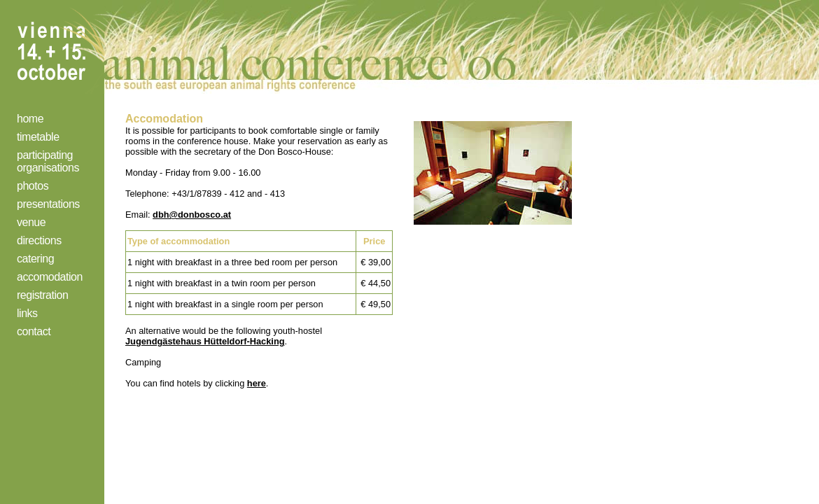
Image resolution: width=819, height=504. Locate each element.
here (257, 383)
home (30, 119)
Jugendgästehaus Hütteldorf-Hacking (205, 341)
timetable (38, 137)
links (27, 313)
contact (34, 331)
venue (31, 222)
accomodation (50, 277)
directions (39, 240)
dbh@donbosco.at (192, 215)
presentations (48, 204)
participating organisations (48, 161)
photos (33, 186)
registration (42, 295)
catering (35, 259)
